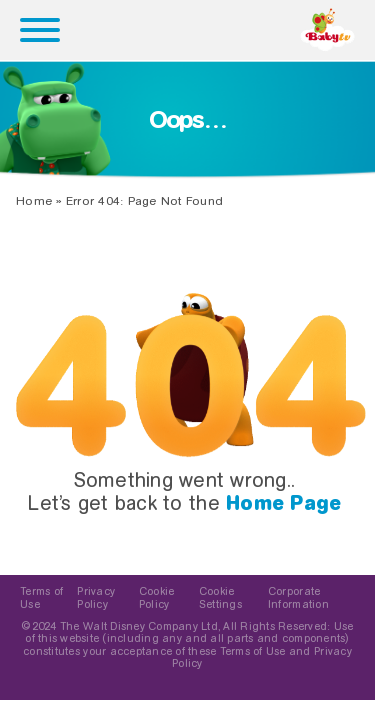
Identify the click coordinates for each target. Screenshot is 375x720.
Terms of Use (41, 598)
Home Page (283, 503)
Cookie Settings (220, 598)
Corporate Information (298, 598)
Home (34, 201)
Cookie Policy (157, 598)
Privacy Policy (96, 598)
